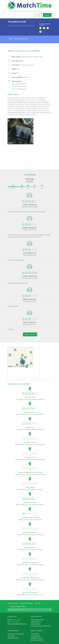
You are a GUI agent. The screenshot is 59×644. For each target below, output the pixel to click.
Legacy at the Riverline (30, 502)
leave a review (30, 334)
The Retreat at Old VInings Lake (30, 578)
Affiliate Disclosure (37, 638)
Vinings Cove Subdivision (30, 593)
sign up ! (47, 15)
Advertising (11, 636)
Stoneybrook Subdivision (30, 532)
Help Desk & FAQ (13, 638)
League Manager (26, 603)
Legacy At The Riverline (30, 412)
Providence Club (30, 457)
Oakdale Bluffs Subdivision (30, 563)
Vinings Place (30, 427)
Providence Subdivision (30, 442)
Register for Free (36, 622)
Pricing (38, 603)
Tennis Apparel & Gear (37, 620)
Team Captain (13, 603)
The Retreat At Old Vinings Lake (30, 517)
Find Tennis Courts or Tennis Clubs (41, 626)
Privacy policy (35, 634)
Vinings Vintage (30, 487)
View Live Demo (36, 624)
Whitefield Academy (30, 548)
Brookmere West (30, 397)
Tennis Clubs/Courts (18, 606)
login (38, 15)
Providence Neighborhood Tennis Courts (30, 472)
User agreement (36, 636)
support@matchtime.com (19, 624)
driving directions (19, 39)
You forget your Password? (16, 634)
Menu (9, 15)
